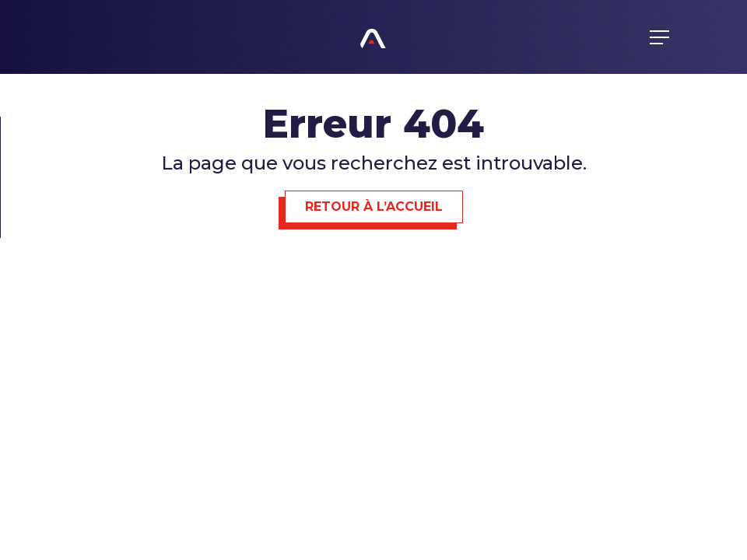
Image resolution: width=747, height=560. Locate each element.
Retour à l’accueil (374, 206)
